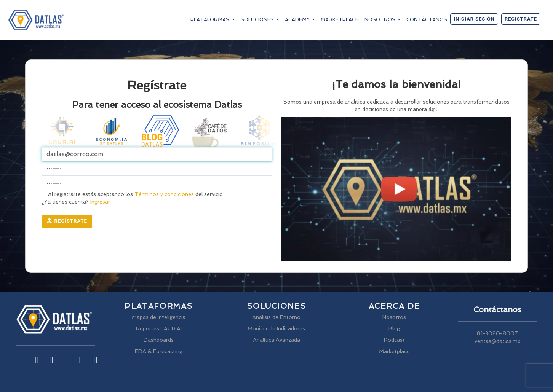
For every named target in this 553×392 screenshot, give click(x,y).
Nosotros (394, 317)
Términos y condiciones (164, 194)
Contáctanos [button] (427, 20)
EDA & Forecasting (159, 351)
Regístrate (67, 221)
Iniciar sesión (474, 19)
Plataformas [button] (211, 20)
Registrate (521, 19)
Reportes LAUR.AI (159, 328)
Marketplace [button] (340, 20)
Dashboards (159, 340)
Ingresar (99, 202)
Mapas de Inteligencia (159, 317)
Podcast (394, 340)
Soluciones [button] (258, 20)
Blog (394, 328)
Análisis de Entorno (276, 317)
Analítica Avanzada (276, 340)
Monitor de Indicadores (276, 328)
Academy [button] (298, 20)
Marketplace (394, 351)
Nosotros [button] (381, 20)
